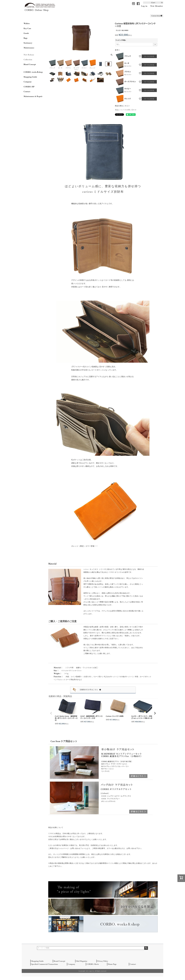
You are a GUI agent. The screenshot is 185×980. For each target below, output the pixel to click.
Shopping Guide (30, 77)
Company (28, 82)
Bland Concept (30, 64)
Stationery (28, 43)
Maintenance (29, 48)
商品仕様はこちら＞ (122, 106)
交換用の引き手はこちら (90, 690)
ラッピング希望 (121, 40)
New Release (29, 55)
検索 (146, 948)
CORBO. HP (29, 87)
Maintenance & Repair (33, 96)
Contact (27, 91)
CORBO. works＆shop (33, 72)
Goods (26, 33)
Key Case (27, 28)
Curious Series (157, 16)
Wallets (27, 23)
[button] (51, 713)
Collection (28, 59)
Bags (25, 38)
